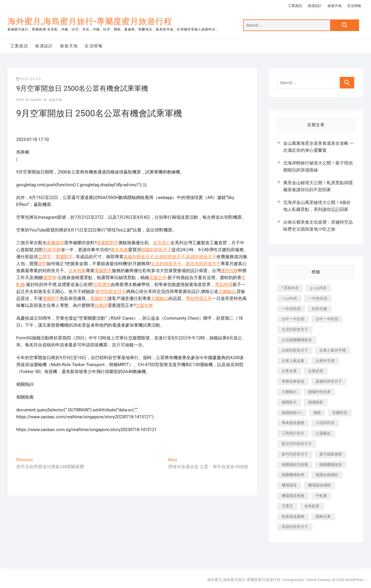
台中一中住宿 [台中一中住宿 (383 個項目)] (293, 319)
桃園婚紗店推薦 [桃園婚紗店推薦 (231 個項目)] (295, 465)
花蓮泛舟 (158, 278)
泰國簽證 (55, 243)
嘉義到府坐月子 (139, 257)
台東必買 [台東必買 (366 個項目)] (316, 371)
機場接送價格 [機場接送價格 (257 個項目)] (319, 485)
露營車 (50, 278)
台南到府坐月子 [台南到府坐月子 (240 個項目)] (295, 350)
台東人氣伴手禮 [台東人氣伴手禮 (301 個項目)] (333, 350)
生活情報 (354, 6)
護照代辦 (229, 271)
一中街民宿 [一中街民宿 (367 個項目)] (291, 309)
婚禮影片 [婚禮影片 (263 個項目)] (289, 402)
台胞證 (101, 305)
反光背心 (162, 243)
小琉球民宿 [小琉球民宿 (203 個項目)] (325, 423)
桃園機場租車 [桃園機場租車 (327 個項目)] (293, 475)
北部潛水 (102, 285)
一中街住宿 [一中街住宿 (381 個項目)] (318, 298)
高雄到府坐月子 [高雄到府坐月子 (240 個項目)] (295, 527)
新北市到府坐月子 (203, 264)
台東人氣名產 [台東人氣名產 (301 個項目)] (293, 361)
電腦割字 (64, 257)
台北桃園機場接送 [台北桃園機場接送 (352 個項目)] (297, 340)
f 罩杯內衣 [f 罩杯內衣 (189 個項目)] (290, 288)
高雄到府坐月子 (201, 257)
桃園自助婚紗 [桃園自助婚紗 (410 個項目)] (327, 475)
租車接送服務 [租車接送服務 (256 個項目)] (293, 516)
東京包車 (119, 250)
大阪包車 (144, 305)
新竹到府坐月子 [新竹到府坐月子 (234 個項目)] (295, 454)
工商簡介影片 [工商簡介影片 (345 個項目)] (293, 433)
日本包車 (77, 271)
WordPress (354, 580)
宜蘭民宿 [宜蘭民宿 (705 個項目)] (340, 413)
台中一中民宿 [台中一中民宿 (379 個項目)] (327, 319)
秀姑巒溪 (224, 285)
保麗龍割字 (107, 243)
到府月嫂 (52, 250)
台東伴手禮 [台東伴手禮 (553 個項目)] (325, 361)
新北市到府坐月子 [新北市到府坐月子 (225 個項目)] (297, 444)
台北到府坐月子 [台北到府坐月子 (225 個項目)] (295, 329)
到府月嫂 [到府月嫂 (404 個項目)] (319, 309)
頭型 (42, 264)
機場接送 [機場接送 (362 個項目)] (289, 485)
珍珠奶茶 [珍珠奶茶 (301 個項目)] (312, 506)
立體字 (44, 257)
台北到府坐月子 (166, 264)
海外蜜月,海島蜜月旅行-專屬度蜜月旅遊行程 (90, 21)
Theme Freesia (318, 580)
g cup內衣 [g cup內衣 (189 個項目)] (318, 288)
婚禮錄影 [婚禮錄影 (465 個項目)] (316, 402)
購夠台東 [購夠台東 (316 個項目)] (323, 516)
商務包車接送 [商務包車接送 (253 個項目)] (293, 381)
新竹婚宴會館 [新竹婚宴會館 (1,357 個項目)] (331, 454)
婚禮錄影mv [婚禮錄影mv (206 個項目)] (292, 413)
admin (36, 100)
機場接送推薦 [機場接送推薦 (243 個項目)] (293, 496)
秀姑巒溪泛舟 (199, 298)
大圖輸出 (227, 292)
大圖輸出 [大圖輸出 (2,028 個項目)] (289, 392)
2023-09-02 (29, 79)
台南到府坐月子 (170, 257)
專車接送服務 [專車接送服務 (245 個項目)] (293, 423)
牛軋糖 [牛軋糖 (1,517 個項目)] (321, 496)
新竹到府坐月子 (111, 292)
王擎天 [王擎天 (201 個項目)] (287, 506)
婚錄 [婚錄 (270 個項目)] (317, 413)
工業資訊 (295, 6)
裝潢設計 (315, 6)
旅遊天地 (334, 6)
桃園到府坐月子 (156, 250)
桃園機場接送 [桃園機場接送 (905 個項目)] (331, 465)
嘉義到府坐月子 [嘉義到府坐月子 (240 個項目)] (329, 381)
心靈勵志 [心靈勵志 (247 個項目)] (323, 433)
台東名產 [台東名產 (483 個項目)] (289, 371)
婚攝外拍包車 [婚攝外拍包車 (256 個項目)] (319, 392)
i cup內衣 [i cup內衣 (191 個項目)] (289, 298)
